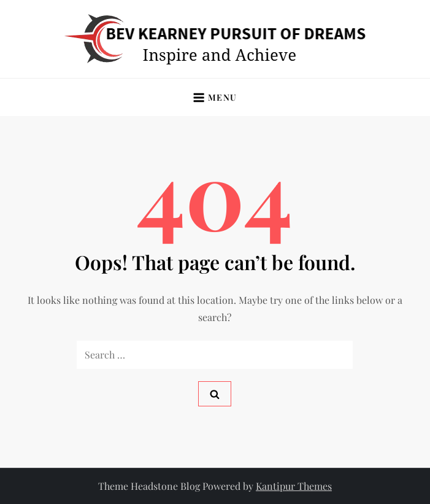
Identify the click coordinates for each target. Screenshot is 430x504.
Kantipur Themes (294, 486)
